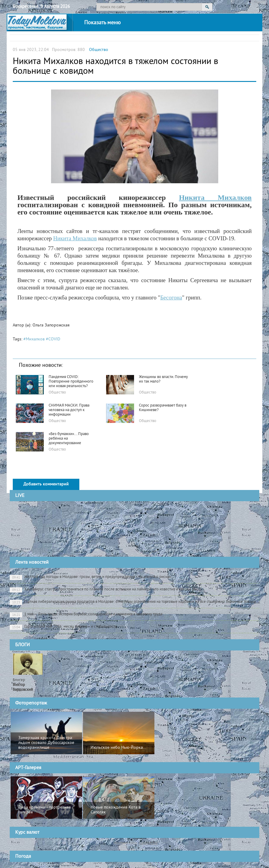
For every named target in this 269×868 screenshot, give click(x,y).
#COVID (53, 339)
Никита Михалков (215, 198)
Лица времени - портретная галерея (45, 810)
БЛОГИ (22, 645)
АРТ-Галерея (28, 768)
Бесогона (171, 297)
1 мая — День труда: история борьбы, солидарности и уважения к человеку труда (86, 615)
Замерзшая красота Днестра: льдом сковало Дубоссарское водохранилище (46, 743)
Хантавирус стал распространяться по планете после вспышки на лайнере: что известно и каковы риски (106, 590)
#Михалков (34, 339)
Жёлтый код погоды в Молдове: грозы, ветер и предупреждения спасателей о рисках (90, 577)
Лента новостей (32, 562)
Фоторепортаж (31, 703)
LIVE (20, 496)
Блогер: (23, 685)
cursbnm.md (148, 843)
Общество (99, 50)
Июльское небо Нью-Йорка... (118, 748)
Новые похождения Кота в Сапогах (116, 810)
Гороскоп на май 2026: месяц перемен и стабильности (63, 627)
